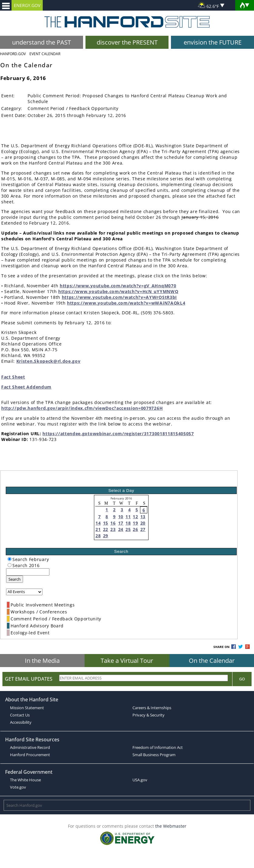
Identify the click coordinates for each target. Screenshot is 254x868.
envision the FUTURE (213, 42)
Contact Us (20, 715)
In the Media (42, 661)
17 (121, 523)
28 (98, 536)
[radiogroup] (10, 559)
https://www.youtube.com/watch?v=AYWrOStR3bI (119, 297)
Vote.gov (18, 787)
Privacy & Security (149, 715)
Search (15, 579)
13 (143, 517)
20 (143, 523)
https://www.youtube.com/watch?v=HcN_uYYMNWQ (118, 291)
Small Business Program (154, 755)
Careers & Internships (152, 708)
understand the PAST (42, 42)
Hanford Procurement (30, 755)
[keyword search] (28, 572)
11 (128, 517)
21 (98, 529)
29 (106, 536)
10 (121, 517)
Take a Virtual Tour (127, 661)
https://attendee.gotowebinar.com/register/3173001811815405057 (118, 434)
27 (143, 529)
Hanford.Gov (13, 54)
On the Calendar (212, 661)
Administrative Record (30, 747)
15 (106, 523)
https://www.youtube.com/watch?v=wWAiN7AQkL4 (126, 303)
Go (242, 679)
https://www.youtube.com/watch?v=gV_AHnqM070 (118, 286)
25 (128, 529)
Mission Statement (27, 708)
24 (121, 529)
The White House (25, 780)
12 (135, 517)
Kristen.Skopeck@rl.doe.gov (48, 361)
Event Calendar (45, 54)
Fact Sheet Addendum (26, 387)
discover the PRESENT (127, 42)
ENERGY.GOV (27, 5)
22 (106, 529)
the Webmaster (171, 826)
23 (113, 529)
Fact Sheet (13, 377)
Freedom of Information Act (158, 747)
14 (98, 523)
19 (135, 523)
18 (128, 523)
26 (135, 529)
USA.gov (140, 780)
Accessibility (21, 722)
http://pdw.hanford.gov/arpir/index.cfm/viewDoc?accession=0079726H (82, 408)
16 (113, 523)
